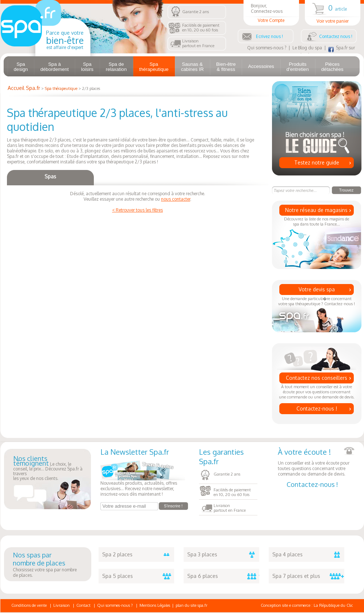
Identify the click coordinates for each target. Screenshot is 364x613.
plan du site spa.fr (191, 605)
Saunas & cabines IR (192, 67)
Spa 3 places (223, 555)
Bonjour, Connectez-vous (271, 13)
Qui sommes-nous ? (267, 48)
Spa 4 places (308, 555)
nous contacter (176, 199)
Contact (83, 605)
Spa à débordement (54, 67)
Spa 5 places (138, 576)
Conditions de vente (29, 605)
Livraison (62, 605)
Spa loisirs (87, 67)
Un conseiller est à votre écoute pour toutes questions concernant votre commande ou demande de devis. (316, 462)
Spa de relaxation (116, 67)
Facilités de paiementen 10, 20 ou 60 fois (201, 28)
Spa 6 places (223, 576)
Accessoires (261, 66)
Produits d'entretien (298, 67)
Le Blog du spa (307, 48)
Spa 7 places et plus (308, 576)
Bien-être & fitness (226, 67)
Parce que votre (65, 40)
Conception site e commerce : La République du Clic (307, 605)
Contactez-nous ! (317, 408)
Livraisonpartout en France (198, 43)
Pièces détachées (332, 67)
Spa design (21, 67)
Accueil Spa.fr (24, 88)
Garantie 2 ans (196, 12)
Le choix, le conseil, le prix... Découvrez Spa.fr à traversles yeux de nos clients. (48, 469)
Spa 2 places (138, 555)
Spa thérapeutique (154, 67)
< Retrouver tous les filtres (137, 210)
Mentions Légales (155, 605)
